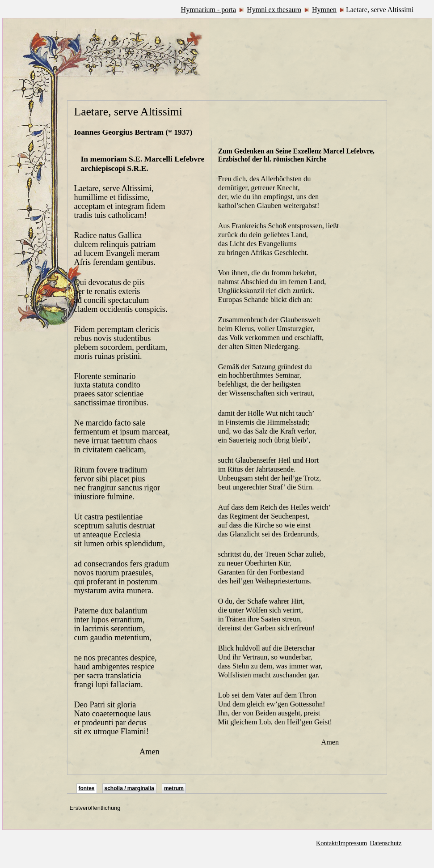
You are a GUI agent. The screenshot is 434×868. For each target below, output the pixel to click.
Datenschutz (386, 843)
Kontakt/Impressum (341, 843)
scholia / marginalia (129, 788)
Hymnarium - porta (209, 10)
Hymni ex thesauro (274, 10)
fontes (87, 788)
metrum (174, 788)
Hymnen (324, 10)
